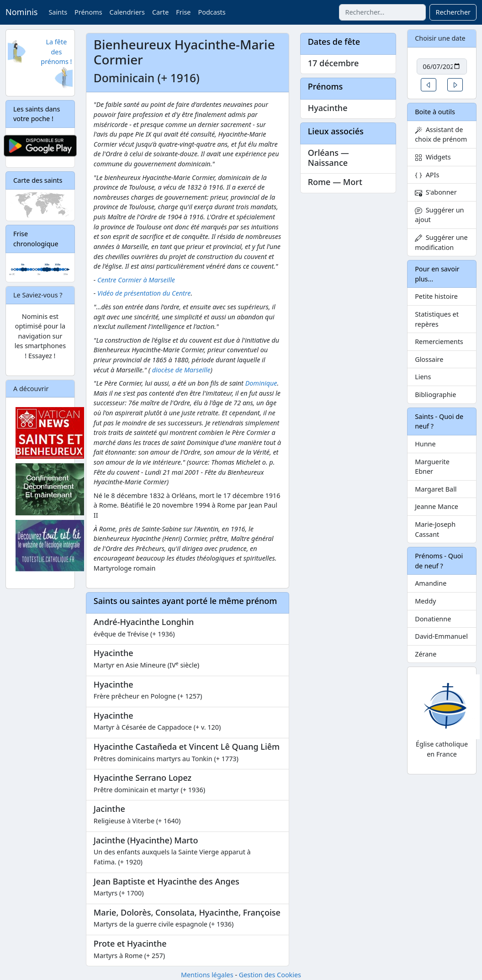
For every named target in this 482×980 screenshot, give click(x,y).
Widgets (433, 157)
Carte (160, 12)
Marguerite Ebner (432, 467)
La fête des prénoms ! (56, 52)
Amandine (431, 583)
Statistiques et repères (437, 319)
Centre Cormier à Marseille (136, 280)
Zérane (426, 654)
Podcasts (212, 12)
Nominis (21, 12)
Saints (58, 12)
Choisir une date (440, 38)
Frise (183, 12)
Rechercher (453, 12)
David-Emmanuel (441, 636)
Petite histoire (436, 296)
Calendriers (127, 12)
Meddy (425, 601)
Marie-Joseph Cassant (435, 529)
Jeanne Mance (437, 506)
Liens (423, 377)
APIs (427, 175)
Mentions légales (207, 975)
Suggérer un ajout (439, 215)
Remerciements (439, 342)
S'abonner (436, 192)
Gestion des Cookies (270, 975)
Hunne (425, 444)
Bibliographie (435, 395)
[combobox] (382, 12)
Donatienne (433, 619)
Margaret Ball (436, 489)
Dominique (261, 383)
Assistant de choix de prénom (441, 135)
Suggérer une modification (441, 242)
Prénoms (88, 12)
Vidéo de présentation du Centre (144, 293)
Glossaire (429, 359)
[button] (429, 85)
